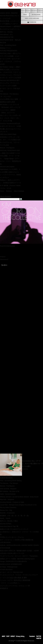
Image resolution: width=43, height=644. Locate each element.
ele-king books (36, 14)
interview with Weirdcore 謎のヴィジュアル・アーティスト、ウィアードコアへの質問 (10, 83)
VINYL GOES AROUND (32, 18)
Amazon (3, 257)
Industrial (12, 246)
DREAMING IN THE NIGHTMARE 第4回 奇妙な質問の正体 (10, 40)
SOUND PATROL (6, 524)
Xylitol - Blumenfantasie (8, 494)
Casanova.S (4, 259)
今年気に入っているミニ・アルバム (12, 537)
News (25, 14)
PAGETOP (39, 638)
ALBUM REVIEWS (6, 478)
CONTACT (13, 636)
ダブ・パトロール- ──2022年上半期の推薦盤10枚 (17, 540)
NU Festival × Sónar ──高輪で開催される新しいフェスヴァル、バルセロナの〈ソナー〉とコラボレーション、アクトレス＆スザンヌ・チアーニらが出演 (10, 72)
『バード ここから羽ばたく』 (10, 583)
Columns (40, 11)
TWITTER (39, 636)
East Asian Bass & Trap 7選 (9, 526)
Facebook (32, 636)
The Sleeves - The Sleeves (9, 483)
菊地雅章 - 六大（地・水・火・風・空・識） (15, 516)
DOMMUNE (32, 22)
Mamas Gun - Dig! (6, 510)
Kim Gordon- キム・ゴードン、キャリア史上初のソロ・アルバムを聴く (32, 464)
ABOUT (4, 636)
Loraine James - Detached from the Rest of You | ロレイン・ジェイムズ (10, 16)
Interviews (34, 11)
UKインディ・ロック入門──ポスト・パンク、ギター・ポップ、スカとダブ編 (10, 118)
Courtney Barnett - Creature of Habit (12, 502)
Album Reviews (19, 191)
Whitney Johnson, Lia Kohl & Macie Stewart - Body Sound (19, 497)
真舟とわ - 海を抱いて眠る (9, 521)
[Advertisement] (21, 611)
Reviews (28, 11)
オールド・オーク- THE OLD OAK (11, 572)
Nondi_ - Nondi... (6, 518)
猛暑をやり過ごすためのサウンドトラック (14, 529)
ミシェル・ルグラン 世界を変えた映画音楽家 (15, 580)
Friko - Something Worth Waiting (11, 481)
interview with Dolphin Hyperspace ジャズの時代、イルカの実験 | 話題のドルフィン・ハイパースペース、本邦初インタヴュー (10, 172)
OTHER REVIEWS (6, 569)
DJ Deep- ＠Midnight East (9, 567)
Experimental (4, 246)
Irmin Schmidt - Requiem (8, 489)
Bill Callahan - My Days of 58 (10, 491)
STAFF (8, 636)
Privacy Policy (20, 636)
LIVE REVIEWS (5, 543)
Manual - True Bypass (7, 148)
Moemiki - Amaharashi (7, 513)
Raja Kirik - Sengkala (7, 499)
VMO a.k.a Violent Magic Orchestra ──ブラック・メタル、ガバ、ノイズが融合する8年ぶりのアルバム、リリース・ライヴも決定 (10, 140)
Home (23, 11)
